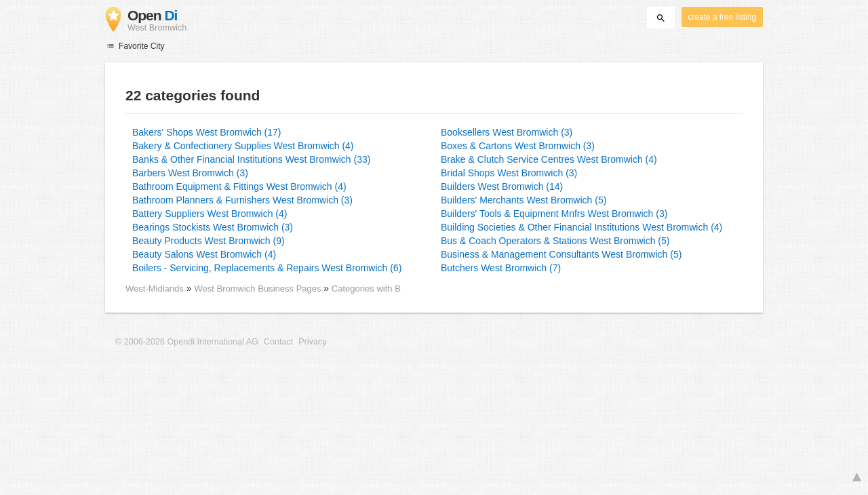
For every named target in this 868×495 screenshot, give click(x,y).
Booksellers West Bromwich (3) (507, 132)
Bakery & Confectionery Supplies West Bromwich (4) (243, 146)
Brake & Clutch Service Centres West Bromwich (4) (549, 159)
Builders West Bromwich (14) (502, 186)
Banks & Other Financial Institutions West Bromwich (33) (251, 159)
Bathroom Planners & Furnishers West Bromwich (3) (242, 200)
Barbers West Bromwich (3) (190, 173)
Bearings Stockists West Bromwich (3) (213, 227)
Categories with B (366, 289)
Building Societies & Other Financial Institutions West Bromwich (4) (581, 227)
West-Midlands (155, 289)
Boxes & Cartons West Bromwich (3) (518, 146)
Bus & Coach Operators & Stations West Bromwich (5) (555, 241)
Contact (278, 342)
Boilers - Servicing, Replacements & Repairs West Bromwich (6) (267, 268)
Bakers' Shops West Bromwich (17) (207, 132)
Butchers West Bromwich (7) (501, 268)
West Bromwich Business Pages (259, 289)
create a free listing (722, 17)
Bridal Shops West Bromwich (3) (509, 173)
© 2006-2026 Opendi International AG (187, 342)
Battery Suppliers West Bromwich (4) (210, 214)
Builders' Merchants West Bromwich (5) (524, 200)
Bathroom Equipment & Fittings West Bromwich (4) (239, 186)
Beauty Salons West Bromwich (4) (204, 254)
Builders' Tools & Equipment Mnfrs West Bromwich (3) (554, 214)
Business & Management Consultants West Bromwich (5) (561, 254)
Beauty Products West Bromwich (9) (209, 241)
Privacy (312, 342)
